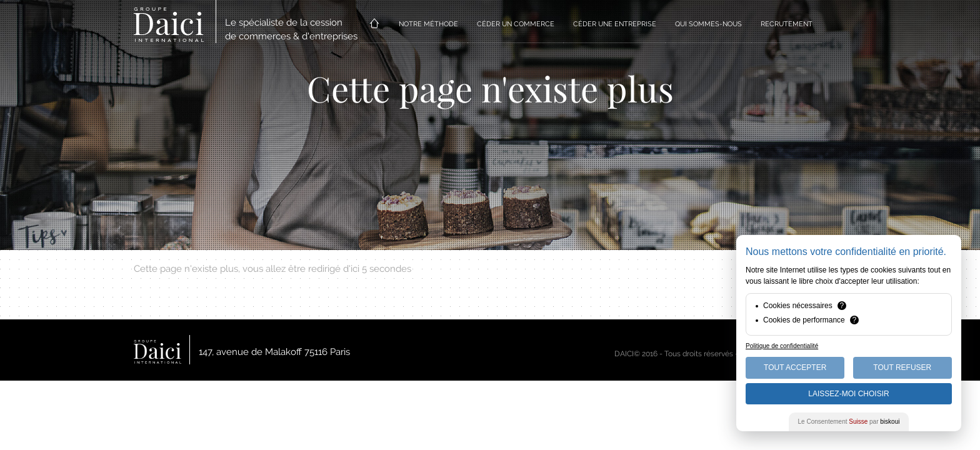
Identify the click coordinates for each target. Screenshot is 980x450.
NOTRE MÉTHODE (428, 24)
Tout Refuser (902, 367)
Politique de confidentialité (782, 346)
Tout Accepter (795, 367)
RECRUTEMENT (787, 24)
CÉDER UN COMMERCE (516, 24)
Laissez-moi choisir (848, 394)
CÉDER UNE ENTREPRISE (615, 24)
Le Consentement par (849, 422)
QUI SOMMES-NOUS (708, 24)
